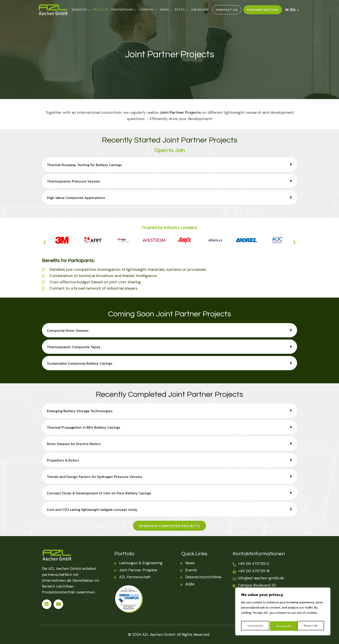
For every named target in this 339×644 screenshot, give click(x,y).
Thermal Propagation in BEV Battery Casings (86, 427)
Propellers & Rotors (64, 460)
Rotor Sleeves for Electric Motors (76, 444)
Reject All (283, 626)
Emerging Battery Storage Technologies (82, 411)
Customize (255, 626)
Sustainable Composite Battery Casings (82, 363)
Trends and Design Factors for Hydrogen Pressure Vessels (98, 477)
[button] (169, 165)
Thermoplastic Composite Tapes (76, 347)
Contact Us (227, 10)
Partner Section (263, 10)
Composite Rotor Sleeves (69, 330)
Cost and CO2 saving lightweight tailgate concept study (96, 509)
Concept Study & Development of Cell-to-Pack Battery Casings (103, 493)
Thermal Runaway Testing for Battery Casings (87, 165)
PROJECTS (101, 10)
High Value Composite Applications (78, 198)
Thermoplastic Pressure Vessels (76, 181)
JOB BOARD (200, 10)
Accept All (311, 626)
